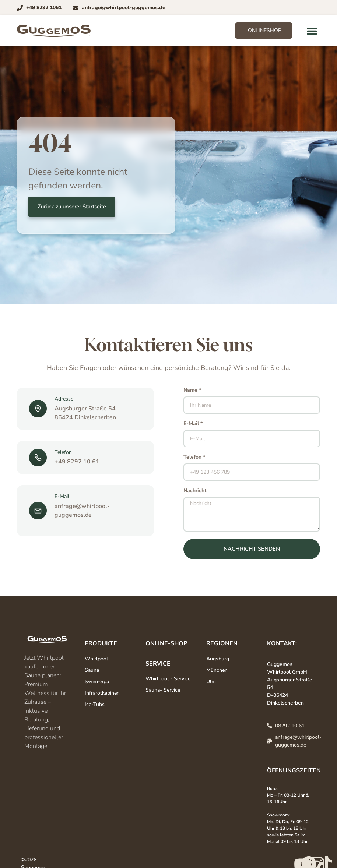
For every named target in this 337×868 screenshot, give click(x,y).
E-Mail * (193, 424)
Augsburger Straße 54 (85, 409)
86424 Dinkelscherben (85, 417)
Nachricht (195, 491)
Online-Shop (166, 643)
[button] (312, 31)
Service (158, 664)
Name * (192, 391)
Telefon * (194, 458)
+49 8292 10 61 (77, 462)
